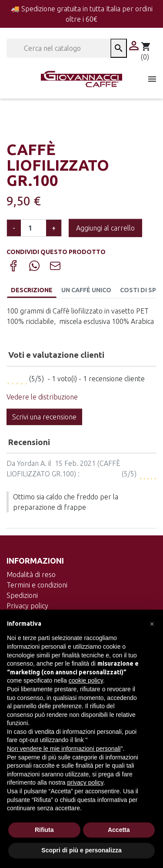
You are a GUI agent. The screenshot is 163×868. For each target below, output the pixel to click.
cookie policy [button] (86, 680)
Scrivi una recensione (44, 417)
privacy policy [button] (85, 782)
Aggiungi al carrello (105, 228)
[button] (152, 624)
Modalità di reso (31, 574)
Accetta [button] (119, 830)
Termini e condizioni (37, 585)
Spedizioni (22, 595)
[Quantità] (33, 228)
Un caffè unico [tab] (86, 290)
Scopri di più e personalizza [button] (81, 850)
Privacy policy (27, 606)
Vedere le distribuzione (42, 397)
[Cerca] (58, 48)
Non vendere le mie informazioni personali (64, 749)
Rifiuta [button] (44, 830)
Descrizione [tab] (32, 290)
